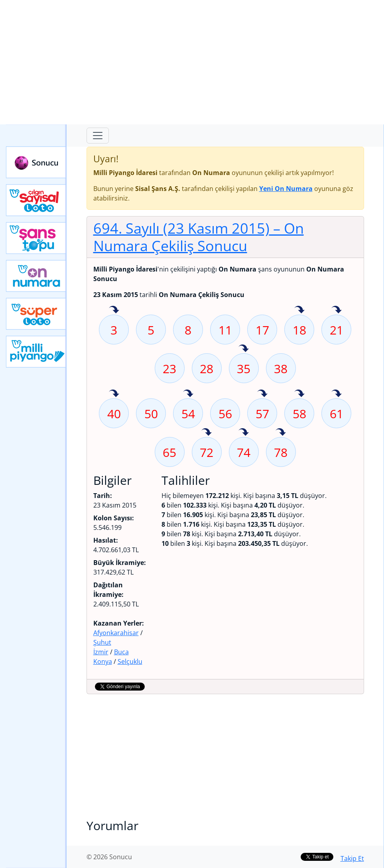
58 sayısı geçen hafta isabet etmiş (299, 394)
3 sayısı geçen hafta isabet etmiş (114, 310)
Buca (121, 652)
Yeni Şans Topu (36, 238)
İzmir (101, 652)
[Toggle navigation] (98, 136)
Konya (103, 661)
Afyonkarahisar (116, 633)
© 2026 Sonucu (109, 857)
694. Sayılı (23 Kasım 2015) (199, 237)
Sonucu (36, 162)
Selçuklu (130, 661)
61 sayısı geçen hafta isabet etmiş (337, 394)
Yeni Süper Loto (36, 314)
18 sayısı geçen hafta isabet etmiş (299, 310)
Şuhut (102, 642)
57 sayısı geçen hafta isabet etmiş (262, 394)
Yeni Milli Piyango (36, 352)
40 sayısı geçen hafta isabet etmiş (114, 394)
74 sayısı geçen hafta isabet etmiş (244, 433)
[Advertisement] (192, 62)
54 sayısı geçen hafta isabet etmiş (188, 394)
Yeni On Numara (36, 276)
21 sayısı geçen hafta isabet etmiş (337, 310)
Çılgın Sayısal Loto (36, 200)
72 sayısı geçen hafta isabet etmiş (207, 433)
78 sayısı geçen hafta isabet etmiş (281, 433)
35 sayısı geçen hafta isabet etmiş (244, 349)
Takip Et (352, 858)
